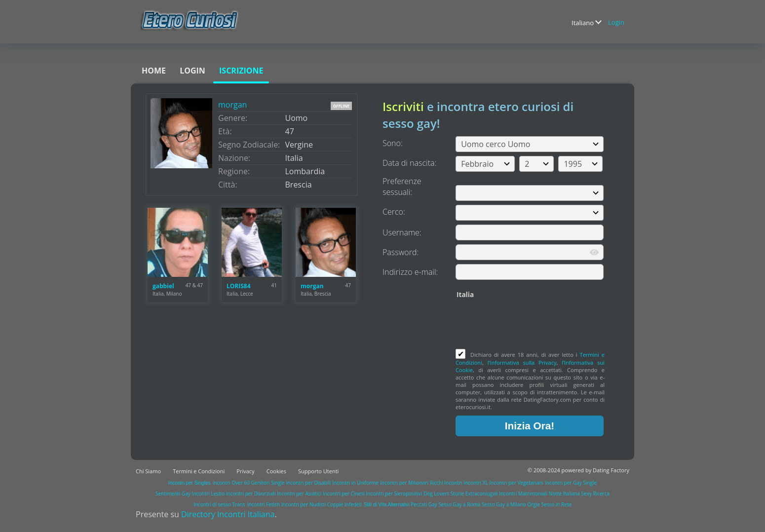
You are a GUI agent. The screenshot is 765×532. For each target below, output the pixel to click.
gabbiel (163, 286)
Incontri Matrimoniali (523, 494)
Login (616, 22)
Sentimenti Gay (173, 494)
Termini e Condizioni (199, 471)
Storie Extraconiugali (474, 494)
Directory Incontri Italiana (228, 514)
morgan (232, 105)
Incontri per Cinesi (344, 494)
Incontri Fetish (264, 504)
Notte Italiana (565, 494)
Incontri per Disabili (308, 483)
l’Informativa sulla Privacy (522, 362)
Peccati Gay (424, 504)
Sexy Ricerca (595, 494)
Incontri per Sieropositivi (394, 494)
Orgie (533, 504)
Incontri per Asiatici (299, 494)
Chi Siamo (148, 471)
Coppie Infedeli (344, 504)
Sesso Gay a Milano (504, 504)
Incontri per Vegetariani (517, 483)
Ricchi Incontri (446, 483)
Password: (401, 252)
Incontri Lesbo (208, 494)
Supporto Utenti (318, 471)
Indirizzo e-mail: (410, 272)
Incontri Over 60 (231, 483)
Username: (402, 232)
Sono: (393, 143)
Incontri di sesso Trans (219, 504)
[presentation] (531, 325)
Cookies (276, 471)
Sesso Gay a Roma (459, 504)
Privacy (245, 471)
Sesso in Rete (556, 504)
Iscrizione (241, 71)
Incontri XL (476, 483)
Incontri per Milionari (404, 483)
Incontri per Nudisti (304, 504)
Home (154, 71)
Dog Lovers (436, 494)
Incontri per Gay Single (571, 483)
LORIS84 (239, 286)
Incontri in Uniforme (355, 483)
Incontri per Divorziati (251, 494)
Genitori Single (268, 483)
